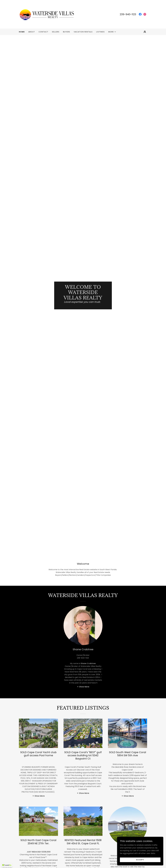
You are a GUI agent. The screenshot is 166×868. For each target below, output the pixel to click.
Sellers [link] (56, 32)
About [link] (32, 32)
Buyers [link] (67, 32)
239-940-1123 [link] (128, 14)
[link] (47, 14)
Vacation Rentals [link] (83, 32)
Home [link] (22, 32)
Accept (140, 860)
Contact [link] (43, 32)
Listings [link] (100, 32)
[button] (112, 32)
